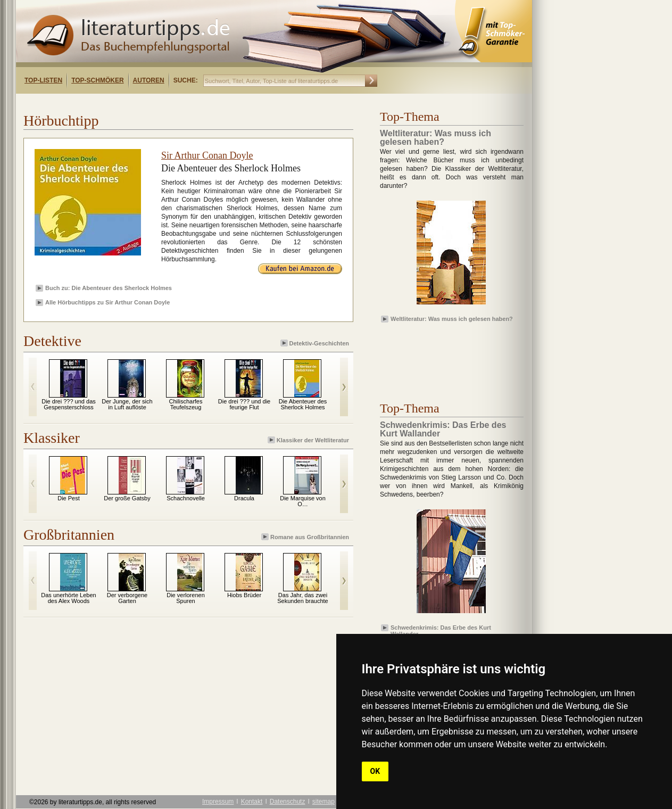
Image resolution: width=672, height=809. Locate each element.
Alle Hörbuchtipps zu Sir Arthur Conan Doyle (107, 302)
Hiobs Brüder (244, 595)
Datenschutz (288, 802)
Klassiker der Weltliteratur (309, 440)
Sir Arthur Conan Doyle (207, 155)
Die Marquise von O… (303, 501)
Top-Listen (43, 80)
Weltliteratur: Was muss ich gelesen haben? (452, 319)
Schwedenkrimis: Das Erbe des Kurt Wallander (441, 630)
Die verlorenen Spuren (186, 598)
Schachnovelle (186, 498)
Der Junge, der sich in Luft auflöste (127, 404)
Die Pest (69, 498)
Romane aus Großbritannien (306, 537)
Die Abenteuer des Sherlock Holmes (303, 404)
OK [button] (375, 771)
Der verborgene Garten (127, 598)
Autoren (149, 80)
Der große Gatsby (127, 498)
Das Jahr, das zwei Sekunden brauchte (302, 598)
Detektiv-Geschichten (316, 343)
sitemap (323, 802)
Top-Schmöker (97, 80)
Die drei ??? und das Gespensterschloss (69, 404)
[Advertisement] (153, 103)
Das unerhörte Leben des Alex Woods (68, 598)
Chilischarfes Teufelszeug (186, 404)
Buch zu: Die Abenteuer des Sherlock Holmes (109, 288)
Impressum (218, 802)
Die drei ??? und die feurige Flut (244, 404)
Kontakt (252, 802)
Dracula (244, 498)
